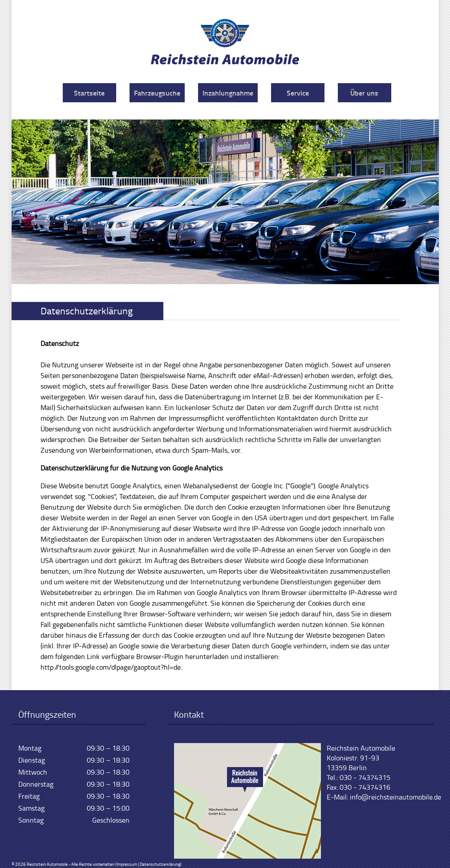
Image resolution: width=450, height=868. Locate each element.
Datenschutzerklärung (160, 864)
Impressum (127, 864)
